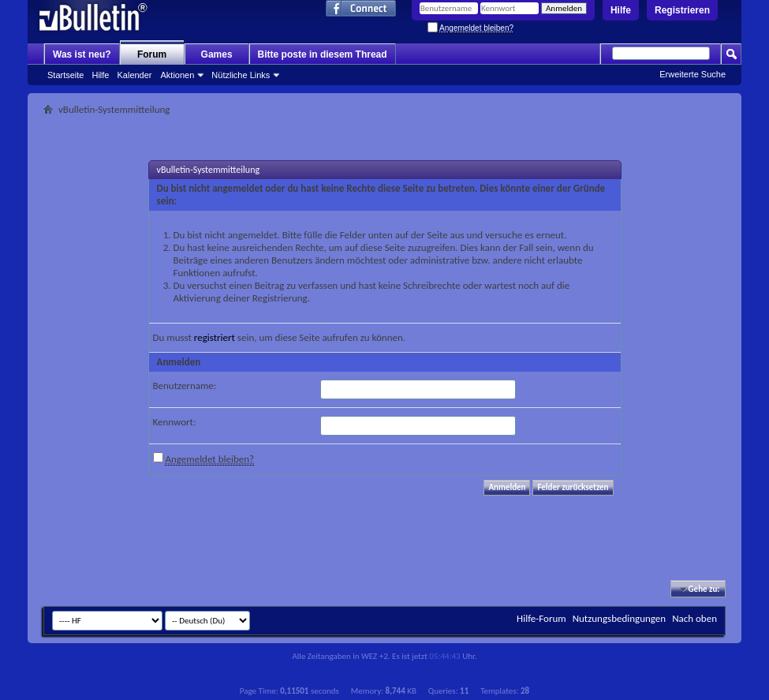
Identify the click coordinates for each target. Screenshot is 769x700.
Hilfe (621, 10)
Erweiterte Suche (692, 74)
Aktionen (178, 75)
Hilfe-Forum (541, 618)
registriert (215, 337)
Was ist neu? (82, 54)
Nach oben (694, 618)
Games (217, 54)
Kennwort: (175, 422)
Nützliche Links (241, 75)
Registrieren (682, 10)
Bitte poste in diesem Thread (323, 54)
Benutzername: (185, 386)
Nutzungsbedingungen (620, 618)
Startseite (65, 75)
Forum (152, 54)
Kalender (134, 75)
